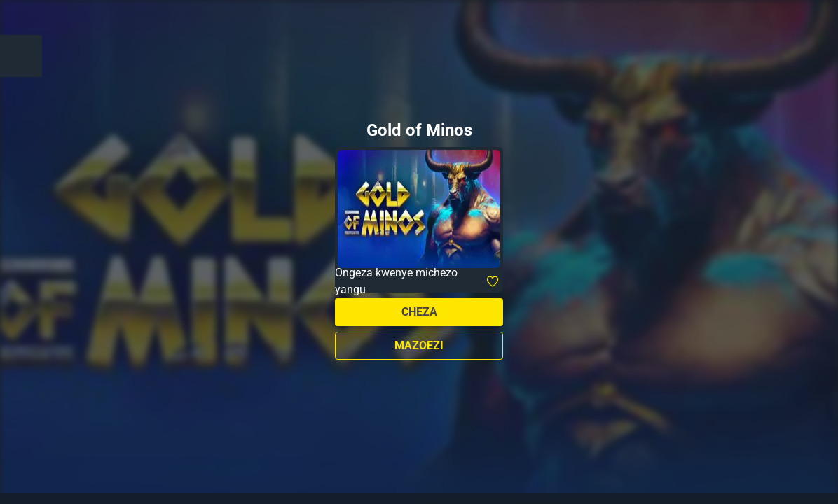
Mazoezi (419, 345)
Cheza (419, 312)
